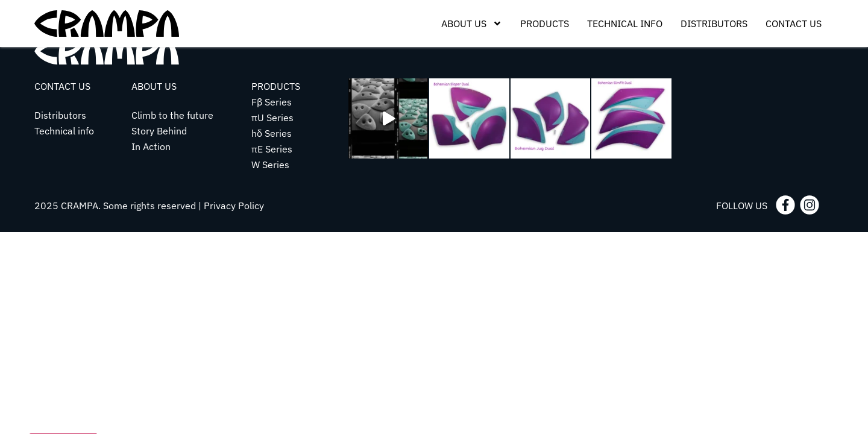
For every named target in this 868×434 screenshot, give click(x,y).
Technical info (64, 131)
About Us (472, 24)
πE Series (272, 149)
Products (545, 24)
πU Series (272, 118)
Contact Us (794, 24)
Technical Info (625, 24)
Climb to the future (172, 115)
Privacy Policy (234, 206)
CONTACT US (62, 86)
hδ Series (272, 133)
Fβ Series (272, 102)
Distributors (714, 24)
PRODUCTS (276, 86)
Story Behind (159, 131)
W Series (270, 165)
